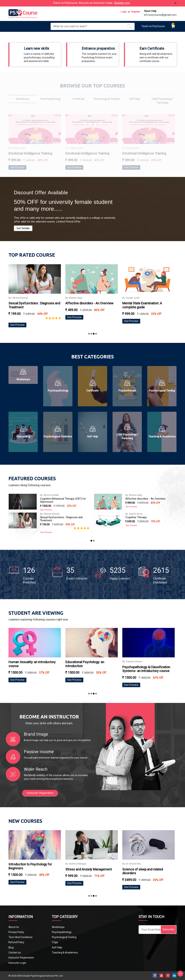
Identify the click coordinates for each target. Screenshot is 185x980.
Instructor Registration (40, 793)
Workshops (23, 379)
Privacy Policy (16, 932)
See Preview (58, 325)
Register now (122, 3)
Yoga (55, 942)
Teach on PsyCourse (153, 26)
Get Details (23, 228)
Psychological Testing (162, 391)
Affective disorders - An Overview (130, 303)
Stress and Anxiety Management (146, 869)
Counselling (23, 436)
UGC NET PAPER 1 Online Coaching (61, 495)
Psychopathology (58, 391)
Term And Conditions (21, 937)
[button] (89, 334)
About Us (14, 927)
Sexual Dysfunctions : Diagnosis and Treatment (147, 519)
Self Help (92, 436)
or (129, 12)
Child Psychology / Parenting (127, 436)
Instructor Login (17, 963)
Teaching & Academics (162, 436)
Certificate (92, 391)
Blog (11, 947)
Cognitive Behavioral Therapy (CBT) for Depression (149, 500)
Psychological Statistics (58, 436)
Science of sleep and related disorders (63, 517)
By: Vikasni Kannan (58, 298)
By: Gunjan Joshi (171, 298)
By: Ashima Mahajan (133, 864)
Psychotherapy (127, 391)
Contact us (15, 953)
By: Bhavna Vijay (114, 298)
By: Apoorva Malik (135, 495)
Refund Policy (16, 942)
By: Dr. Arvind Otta (49, 514)
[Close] (175, 3)
